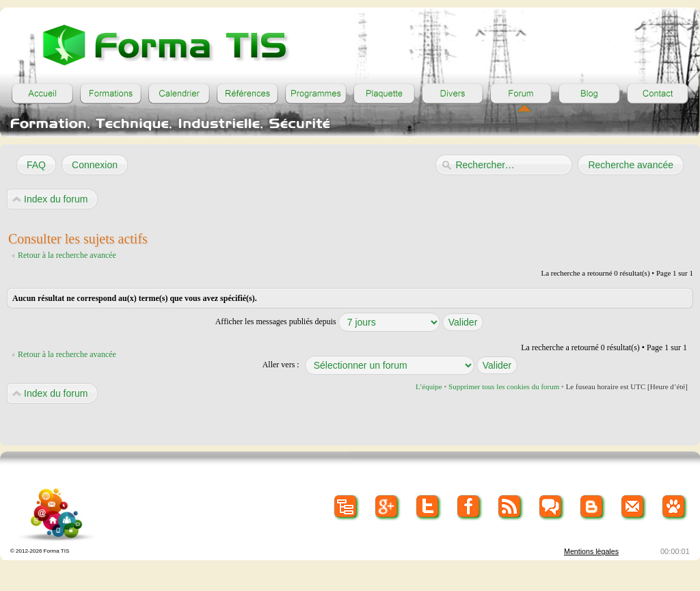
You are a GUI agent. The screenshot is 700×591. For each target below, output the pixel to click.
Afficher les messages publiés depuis (350, 321)
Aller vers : (281, 365)
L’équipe (429, 386)
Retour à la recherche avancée (67, 255)
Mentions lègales (591, 551)
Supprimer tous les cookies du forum (504, 386)
